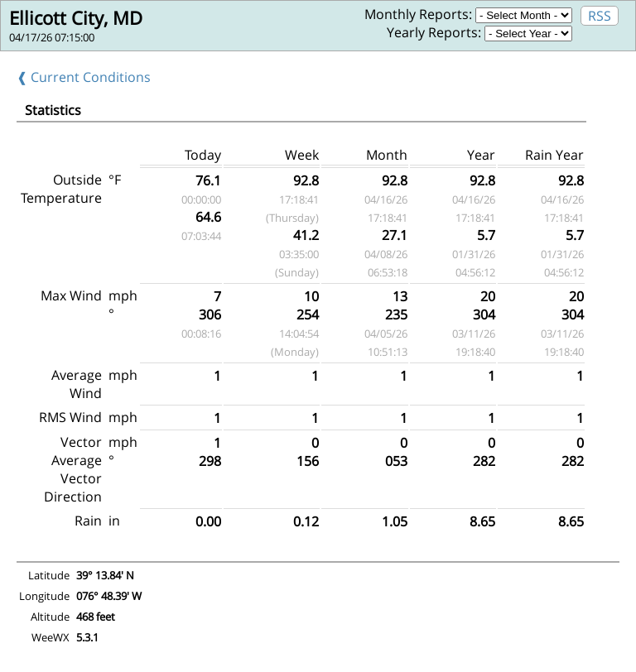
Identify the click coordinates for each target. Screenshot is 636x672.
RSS (600, 16)
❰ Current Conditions (84, 77)
